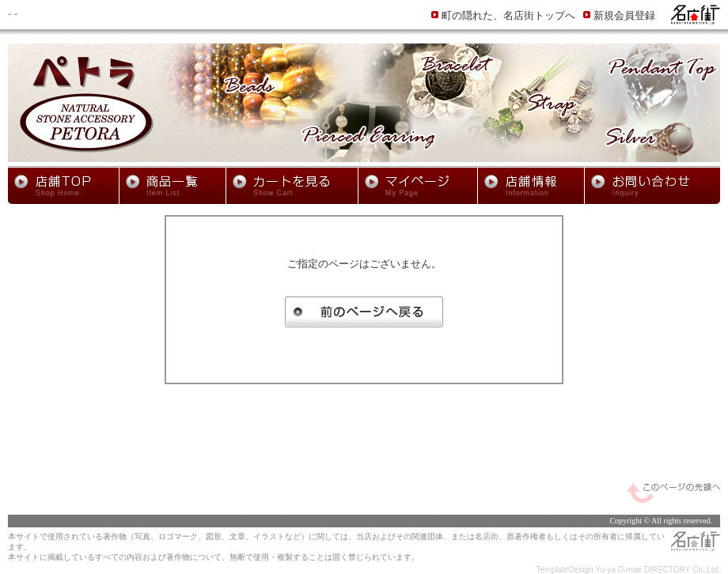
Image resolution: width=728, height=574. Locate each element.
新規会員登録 (624, 15)
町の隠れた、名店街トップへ (508, 15)
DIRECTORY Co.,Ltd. (682, 570)
